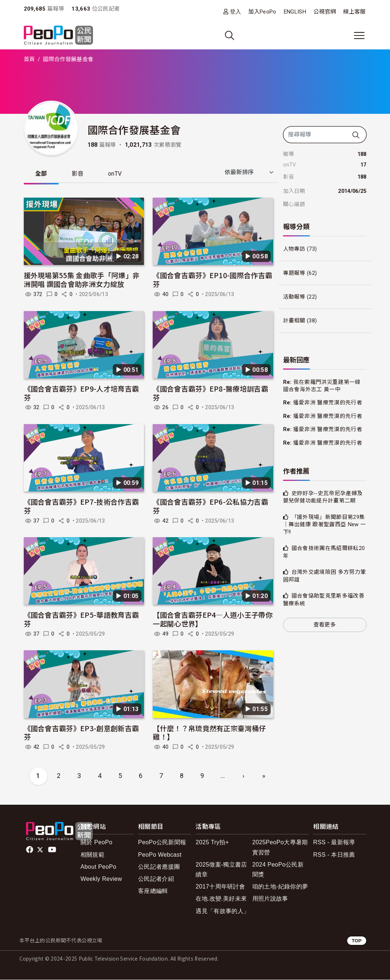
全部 (42, 174)
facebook (30, 850)
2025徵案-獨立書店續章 (221, 870)
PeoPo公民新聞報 (162, 843)
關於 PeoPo (96, 843)
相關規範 (92, 855)
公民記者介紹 (156, 879)
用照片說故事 (270, 899)
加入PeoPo (262, 12)
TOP (356, 941)
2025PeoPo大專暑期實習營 (280, 848)
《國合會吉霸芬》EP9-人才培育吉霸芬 (81, 393)
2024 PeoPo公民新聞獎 (278, 870)
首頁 (29, 59)
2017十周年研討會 (220, 887)
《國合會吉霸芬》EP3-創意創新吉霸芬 (81, 732)
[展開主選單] (359, 35)
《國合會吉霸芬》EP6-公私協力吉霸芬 (210, 506)
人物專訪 (294, 249)
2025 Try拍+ (212, 843)
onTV (116, 174)
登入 (236, 12)
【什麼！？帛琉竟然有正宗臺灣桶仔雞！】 (209, 732)
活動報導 (294, 297)
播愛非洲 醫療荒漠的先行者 (328, 403)
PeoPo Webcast (160, 855)
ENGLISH (295, 12)
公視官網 (325, 12)
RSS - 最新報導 (334, 843)
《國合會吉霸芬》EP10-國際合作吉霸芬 (212, 280)
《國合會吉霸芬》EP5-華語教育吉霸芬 (81, 619)
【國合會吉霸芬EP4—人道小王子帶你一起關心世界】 (213, 619)
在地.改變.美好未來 (221, 899)
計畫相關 (294, 321)
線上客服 (354, 12)
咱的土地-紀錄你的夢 (280, 887)
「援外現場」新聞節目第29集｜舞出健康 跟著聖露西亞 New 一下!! (325, 525)
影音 (78, 174)
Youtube (53, 850)
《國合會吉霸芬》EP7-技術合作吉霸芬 (81, 506)
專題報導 (294, 273)
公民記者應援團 (159, 867)
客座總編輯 (153, 891)
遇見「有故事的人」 (222, 911)
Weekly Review (101, 879)
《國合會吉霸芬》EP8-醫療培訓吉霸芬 (210, 393)
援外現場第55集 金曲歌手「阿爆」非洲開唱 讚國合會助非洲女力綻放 (82, 280)
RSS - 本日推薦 (334, 855)
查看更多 (325, 625)
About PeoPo (99, 867)
